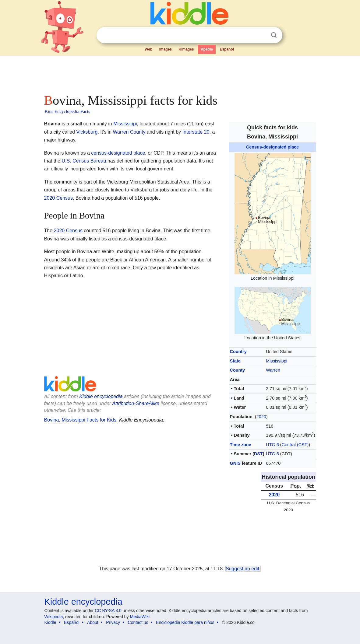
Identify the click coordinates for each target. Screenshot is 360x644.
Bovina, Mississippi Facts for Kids (80, 420)
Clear (261, 35)
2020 (261, 417)
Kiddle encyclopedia (101, 396)
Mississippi (277, 361)
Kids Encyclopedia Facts (67, 111)
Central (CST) (295, 445)
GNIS (235, 463)
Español (227, 49)
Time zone (241, 445)
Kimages (186, 49)
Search (274, 35)
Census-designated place (273, 147)
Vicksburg (87, 132)
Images (166, 49)
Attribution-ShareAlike (136, 403)
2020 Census (58, 198)
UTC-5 (272, 454)
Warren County (129, 132)
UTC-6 (272, 445)
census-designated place (118, 153)
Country (238, 352)
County (238, 370)
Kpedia (207, 49)
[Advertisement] (180, 73)
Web (148, 49)
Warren (273, 370)
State (235, 361)
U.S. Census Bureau (84, 161)
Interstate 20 (196, 132)
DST (258, 454)
